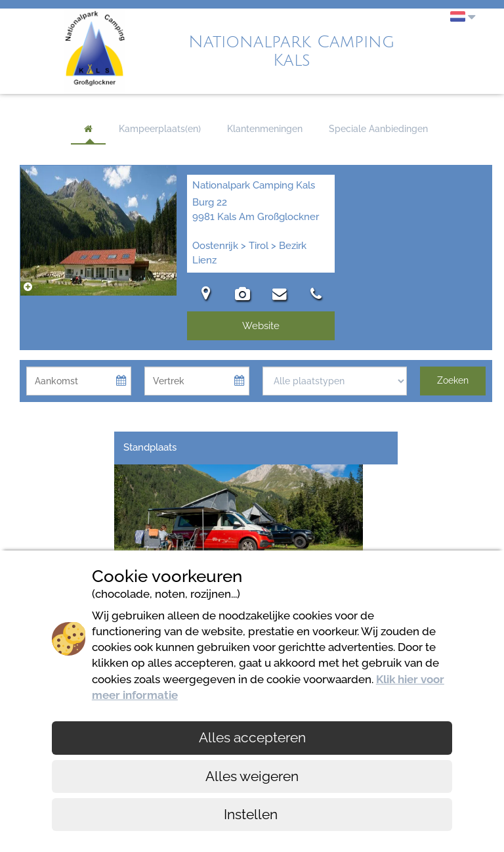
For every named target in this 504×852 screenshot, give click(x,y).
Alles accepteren (252, 737)
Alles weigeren (252, 776)
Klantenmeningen (265, 129)
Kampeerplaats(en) (160, 129)
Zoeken (453, 380)
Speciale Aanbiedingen (378, 129)
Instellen (252, 814)
